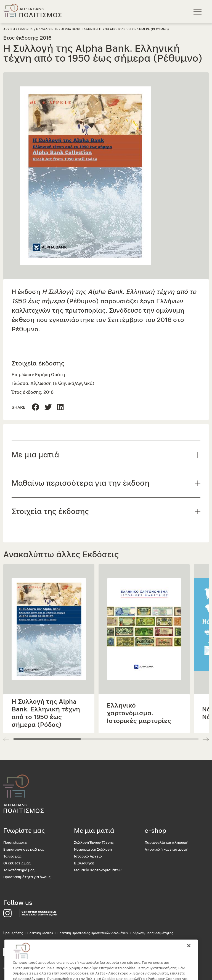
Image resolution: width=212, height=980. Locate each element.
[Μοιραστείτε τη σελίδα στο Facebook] (35, 407)
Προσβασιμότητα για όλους (27, 877)
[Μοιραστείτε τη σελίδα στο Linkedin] (48, 407)
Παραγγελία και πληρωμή (166, 843)
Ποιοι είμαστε (15, 843)
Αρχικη (9, 29)
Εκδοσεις (26, 29)
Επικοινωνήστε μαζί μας (24, 850)
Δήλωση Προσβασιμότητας (153, 933)
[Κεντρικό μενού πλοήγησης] (198, 11)
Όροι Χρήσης (13, 933)
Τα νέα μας (12, 857)
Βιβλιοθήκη (84, 863)
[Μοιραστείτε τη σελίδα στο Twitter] (60, 407)
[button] (206, 739)
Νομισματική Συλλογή (93, 850)
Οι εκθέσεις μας (17, 863)
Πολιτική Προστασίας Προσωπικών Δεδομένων (93, 933)
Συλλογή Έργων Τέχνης (94, 843)
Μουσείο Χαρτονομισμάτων (98, 870)
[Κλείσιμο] (189, 954)
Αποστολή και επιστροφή (166, 850)
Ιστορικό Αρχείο (88, 857)
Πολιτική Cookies (40, 933)
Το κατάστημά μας (19, 870)
